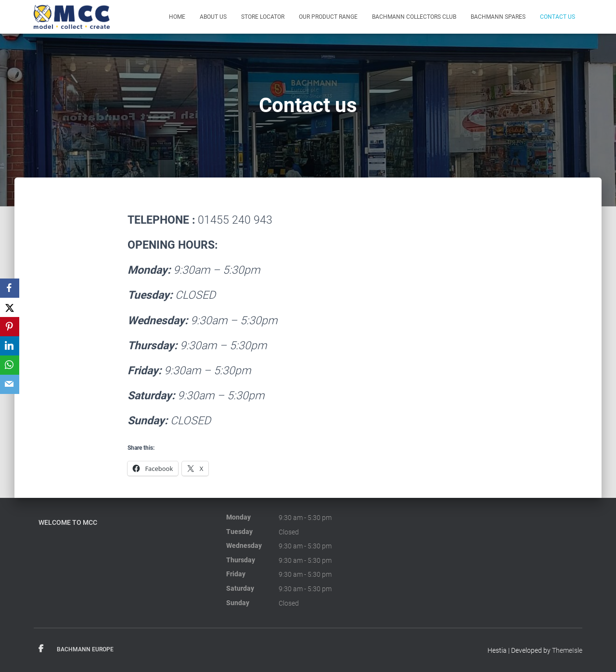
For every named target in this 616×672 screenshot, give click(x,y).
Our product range (328, 17)
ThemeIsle (567, 650)
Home (177, 17)
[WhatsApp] (10, 365)
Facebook (41, 649)
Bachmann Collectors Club (414, 17)
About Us (213, 17)
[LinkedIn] (10, 346)
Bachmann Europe (85, 649)
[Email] (10, 384)
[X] (10, 307)
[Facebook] (10, 288)
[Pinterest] (10, 327)
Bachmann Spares (498, 17)
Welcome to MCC (68, 522)
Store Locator (263, 17)
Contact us (558, 17)
